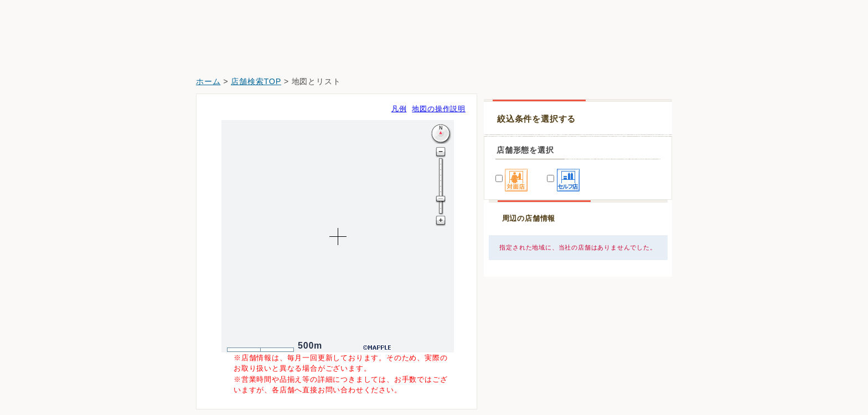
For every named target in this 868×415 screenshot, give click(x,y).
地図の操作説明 (439, 109)
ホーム (208, 81)
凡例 (399, 109)
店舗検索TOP (256, 81)
